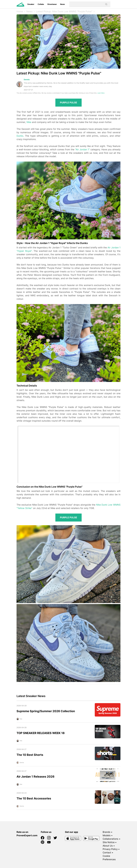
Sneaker (31, 4)
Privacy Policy (110, 849)
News (62, 4)
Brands (107, 832)
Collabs (41, 4)
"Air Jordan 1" (82, 150)
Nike (29, 122)
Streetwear (52, 4)
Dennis (27, 80)
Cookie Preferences (109, 858)
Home (20, 11)
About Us (108, 846)
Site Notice (109, 842)
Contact (107, 853)
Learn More (101, 93)
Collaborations (111, 839)
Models (107, 835)
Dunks (20, 136)
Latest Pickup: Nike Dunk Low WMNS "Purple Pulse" (64, 11)
